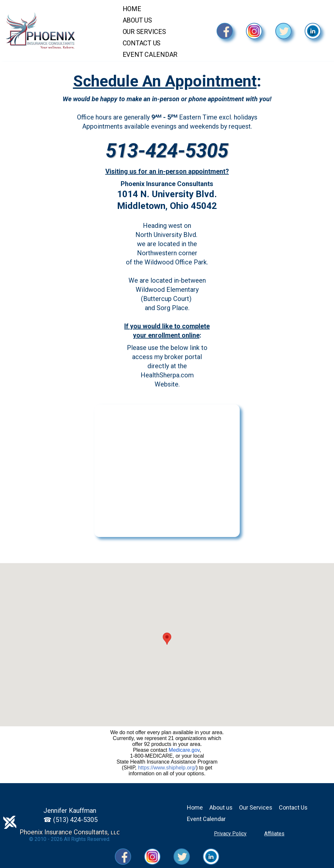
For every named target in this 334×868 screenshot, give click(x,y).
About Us (137, 20)
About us (221, 807)
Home (132, 9)
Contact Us (142, 43)
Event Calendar (150, 55)
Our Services (144, 32)
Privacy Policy (230, 834)
